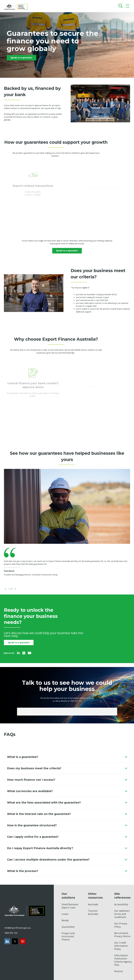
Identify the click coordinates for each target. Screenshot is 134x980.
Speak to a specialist (21, 58)
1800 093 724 (11, 933)
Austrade (93, 904)
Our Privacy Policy (121, 925)
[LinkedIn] (18, 653)
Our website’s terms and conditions (122, 914)
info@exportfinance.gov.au (17, 928)
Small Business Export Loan (70, 906)
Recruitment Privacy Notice (122, 935)
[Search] (120, 6)
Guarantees (68, 927)
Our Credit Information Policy (121, 946)
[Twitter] (24, 653)
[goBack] (6, 589)
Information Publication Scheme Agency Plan (123, 960)
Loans (65, 914)
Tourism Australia (93, 912)
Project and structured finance (68, 936)
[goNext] (15, 589)
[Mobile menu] (128, 6)
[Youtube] (30, 653)
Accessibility (121, 904)
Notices (119, 971)
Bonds (65, 920)
